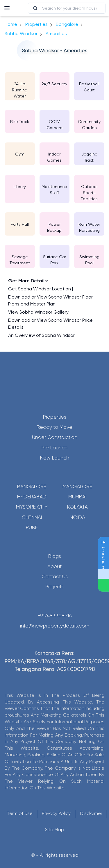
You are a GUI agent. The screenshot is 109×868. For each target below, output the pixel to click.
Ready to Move (54, 427)
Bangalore (32, 487)
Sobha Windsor (21, 34)
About (54, 566)
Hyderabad (32, 497)
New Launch (55, 458)
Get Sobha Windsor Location (40, 289)
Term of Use (20, 813)
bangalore (67, 24)
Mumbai (77, 497)
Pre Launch (54, 448)
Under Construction (55, 437)
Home (11, 24)
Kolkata (77, 507)
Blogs (55, 556)
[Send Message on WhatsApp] (103, 585)
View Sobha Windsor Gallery (38, 312)
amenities (56, 34)
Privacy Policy (56, 813)
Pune (32, 527)
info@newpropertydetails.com (55, 626)
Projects (54, 587)
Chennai (32, 517)
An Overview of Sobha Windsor (41, 335)
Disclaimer (91, 813)
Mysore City (32, 507)
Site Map (55, 830)
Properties (36, 24)
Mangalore (77, 487)
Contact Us (55, 576)
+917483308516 (55, 616)
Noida (77, 517)
